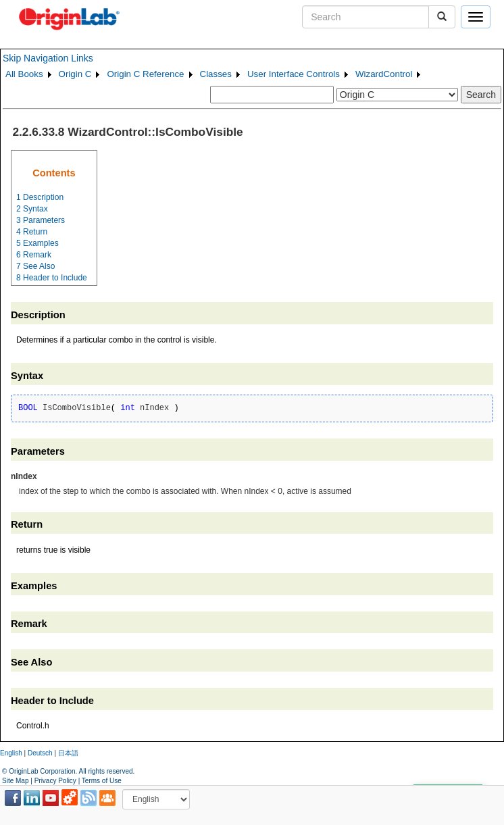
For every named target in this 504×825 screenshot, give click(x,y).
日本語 (68, 753)
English (11, 753)
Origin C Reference (145, 74)
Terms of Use (102, 781)
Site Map (15, 781)
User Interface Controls (294, 74)
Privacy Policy (55, 781)
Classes (216, 74)
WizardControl (384, 74)
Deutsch (40, 753)
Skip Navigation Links (48, 58)
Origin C (75, 74)
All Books (24, 74)
